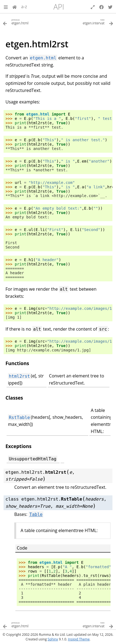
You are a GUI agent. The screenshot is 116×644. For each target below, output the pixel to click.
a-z (24, 7)
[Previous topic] (30, 21)
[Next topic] (86, 21)
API (59, 7)
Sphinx (53, 639)
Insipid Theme (79, 639)
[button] (6, 7)
